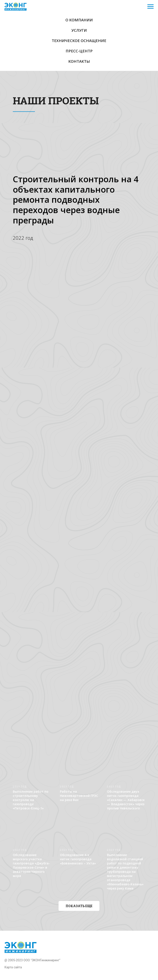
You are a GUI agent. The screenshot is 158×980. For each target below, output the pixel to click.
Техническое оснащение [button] (79, 41)
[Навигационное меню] (150, 7)
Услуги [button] (79, 30)
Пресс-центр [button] (79, 51)
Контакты (79, 61)
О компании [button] (79, 20)
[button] (79, 906)
